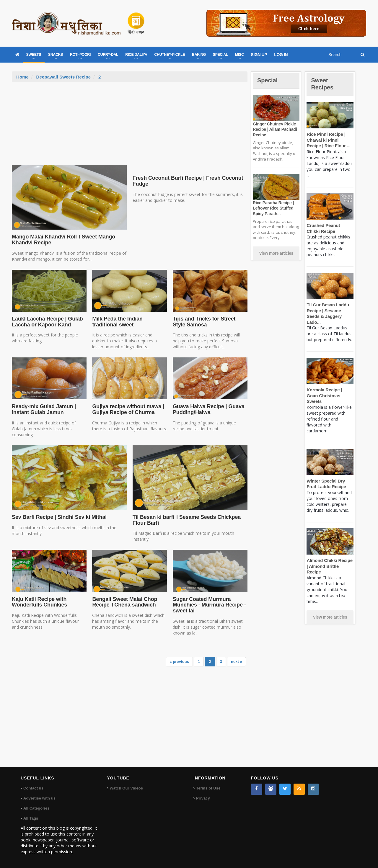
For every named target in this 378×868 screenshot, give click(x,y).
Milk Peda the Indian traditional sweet (129, 322)
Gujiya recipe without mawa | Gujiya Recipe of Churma (127, 409)
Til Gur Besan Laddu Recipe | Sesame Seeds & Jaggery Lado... (330, 310)
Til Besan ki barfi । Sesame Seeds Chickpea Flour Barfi (185, 520)
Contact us (33, 788)
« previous (180, 662)
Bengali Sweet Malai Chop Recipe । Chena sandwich (124, 602)
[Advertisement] (130, 127)
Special (268, 80)
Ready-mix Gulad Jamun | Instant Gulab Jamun (43, 409)
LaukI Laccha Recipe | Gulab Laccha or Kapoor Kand (46, 322)
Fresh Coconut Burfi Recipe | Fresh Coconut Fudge (186, 181)
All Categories (36, 808)
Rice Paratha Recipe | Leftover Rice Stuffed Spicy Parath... (273, 208)
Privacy (203, 798)
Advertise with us (39, 798)
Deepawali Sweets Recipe (63, 77)
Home (22, 77)
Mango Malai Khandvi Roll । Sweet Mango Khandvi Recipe (62, 240)
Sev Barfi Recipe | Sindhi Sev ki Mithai (58, 517)
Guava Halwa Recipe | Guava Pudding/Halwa (208, 409)
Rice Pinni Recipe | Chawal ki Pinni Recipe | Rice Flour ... (329, 140)
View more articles (276, 253)
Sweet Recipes (323, 84)
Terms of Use (208, 788)
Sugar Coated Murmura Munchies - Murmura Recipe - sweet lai (208, 605)
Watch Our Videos (126, 788)
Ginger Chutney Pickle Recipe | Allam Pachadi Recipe (274, 129)
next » (237, 662)
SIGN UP (259, 55)
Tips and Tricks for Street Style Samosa (210, 322)
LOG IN (281, 55)
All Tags (31, 818)
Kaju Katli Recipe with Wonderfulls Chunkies (39, 602)
